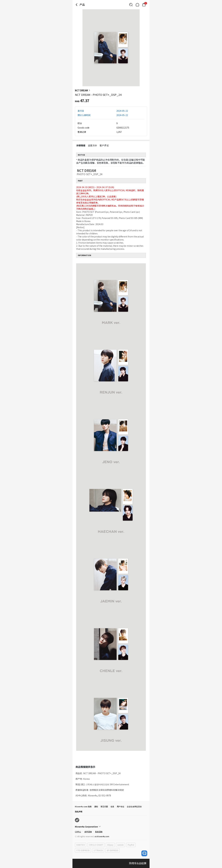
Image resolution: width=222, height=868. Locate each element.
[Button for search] (131, 5)
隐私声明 (79, 812)
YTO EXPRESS (83, 850)
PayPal (131, 845)
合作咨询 (88, 832)
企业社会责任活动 (134, 806)
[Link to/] (137, 5)
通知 (96, 806)
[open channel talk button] (144, 853)
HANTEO (81, 845)
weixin (120, 845)
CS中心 (78, 832)
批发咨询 (99, 832)
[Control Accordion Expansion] (111, 827)
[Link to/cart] (144, 5)
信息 (112, 806)
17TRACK (98, 850)
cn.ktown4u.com (102, 836)
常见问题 (104, 806)
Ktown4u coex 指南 (83, 806)
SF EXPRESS (112, 850)
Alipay (110, 845)
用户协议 (121, 806)
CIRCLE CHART (96, 845)
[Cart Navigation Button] (144, 5)
